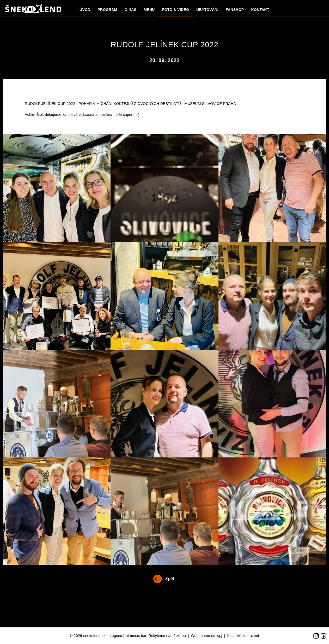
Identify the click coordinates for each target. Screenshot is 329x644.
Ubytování (207, 10)
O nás (131, 10)
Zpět (170, 579)
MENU (149, 10)
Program (107, 10)
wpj (219, 636)
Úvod (85, 10)
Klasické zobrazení (243, 636)
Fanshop (235, 10)
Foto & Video (176, 10)
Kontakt (260, 10)
